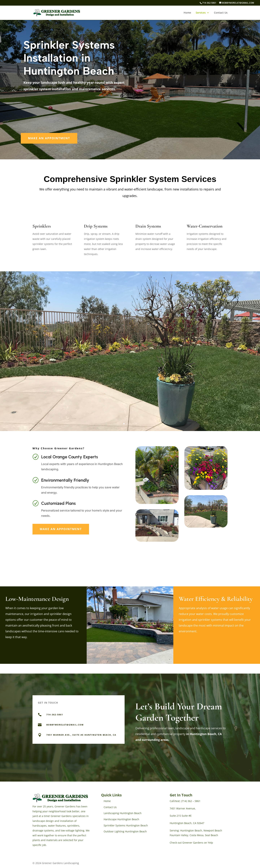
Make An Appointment (49, 138)
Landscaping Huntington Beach (123, 813)
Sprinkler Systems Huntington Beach (126, 825)
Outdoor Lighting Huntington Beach (125, 831)
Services (201, 13)
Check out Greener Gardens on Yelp (191, 843)
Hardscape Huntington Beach (121, 819)
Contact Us (221, 13)
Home (187, 13)
